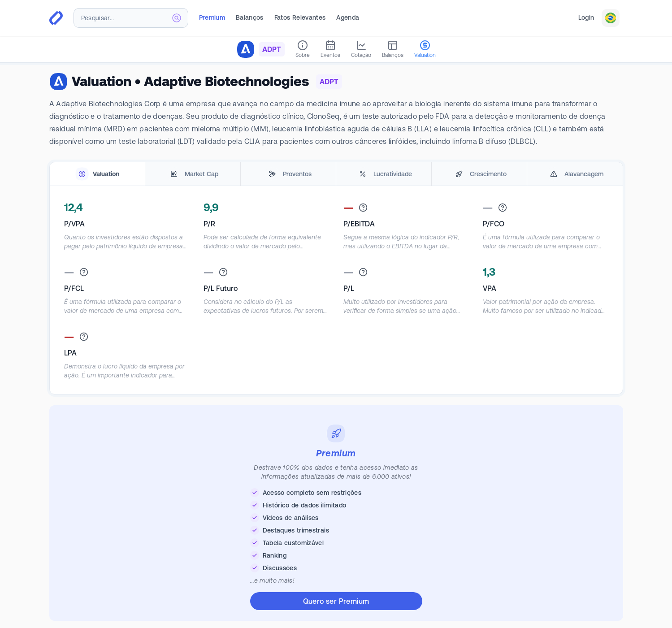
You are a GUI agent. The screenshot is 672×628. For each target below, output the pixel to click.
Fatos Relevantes (300, 17)
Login (586, 17)
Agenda (348, 17)
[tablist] (336, 174)
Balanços (250, 17)
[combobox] (131, 18)
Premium (212, 17)
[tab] (97, 174)
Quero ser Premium (336, 601)
